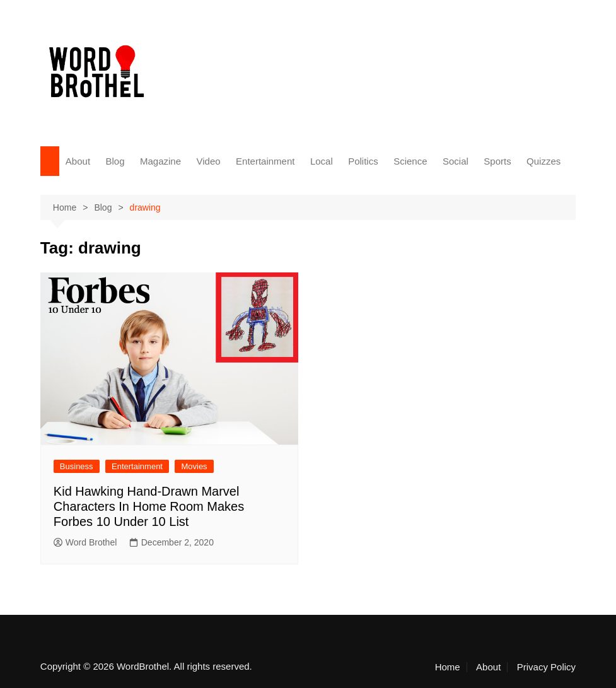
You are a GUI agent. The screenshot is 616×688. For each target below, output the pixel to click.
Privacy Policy (546, 667)
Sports (497, 161)
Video (208, 161)
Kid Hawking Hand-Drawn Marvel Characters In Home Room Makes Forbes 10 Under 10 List (149, 506)
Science (410, 161)
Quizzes (543, 161)
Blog (115, 161)
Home (448, 667)
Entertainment (265, 161)
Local (322, 161)
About (78, 161)
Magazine (160, 161)
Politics (363, 161)
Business (77, 466)
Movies (194, 466)
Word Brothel (85, 542)
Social (456, 161)
